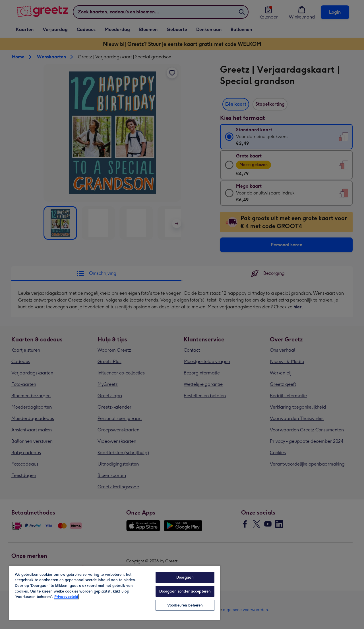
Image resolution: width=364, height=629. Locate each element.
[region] (115, 593)
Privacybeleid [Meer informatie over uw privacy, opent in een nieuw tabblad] (66, 597)
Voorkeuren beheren (185, 605)
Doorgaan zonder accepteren (185, 591)
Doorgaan (185, 577)
